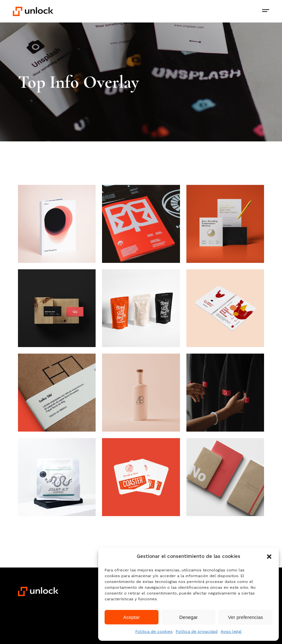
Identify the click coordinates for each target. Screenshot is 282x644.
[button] (269, 557)
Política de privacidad (197, 631)
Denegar (189, 617)
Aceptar (132, 617)
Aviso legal (231, 631)
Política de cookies (154, 631)
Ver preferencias (246, 617)
